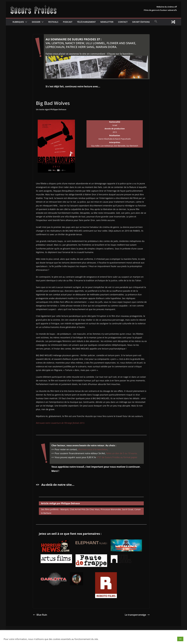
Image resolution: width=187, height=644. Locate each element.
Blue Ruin (40, 615)
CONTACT (123, 22)
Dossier (36, 22)
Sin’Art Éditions (141, 22)
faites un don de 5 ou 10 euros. (122, 453)
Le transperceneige (137, 615)
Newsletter (107, 22)
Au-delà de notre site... (58, 485)
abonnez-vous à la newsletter (93, 449)
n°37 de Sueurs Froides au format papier (117, 457)
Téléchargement (86, 22)
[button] (26, 22)
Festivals (53, 22)
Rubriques (18, 22)
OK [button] (180, 639)
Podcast (68, 22)
